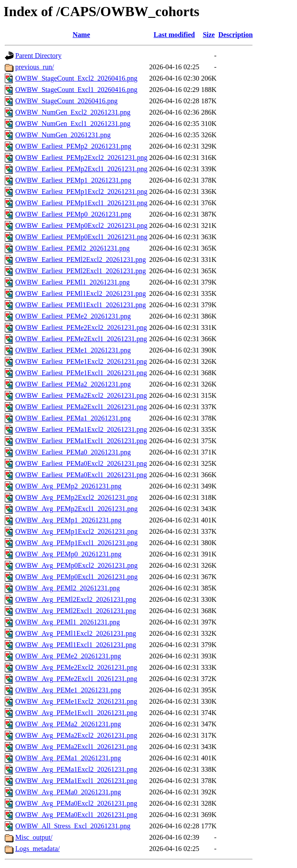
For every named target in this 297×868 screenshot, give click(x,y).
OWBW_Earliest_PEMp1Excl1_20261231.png (81, 203)
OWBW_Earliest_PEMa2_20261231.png (73, 384)
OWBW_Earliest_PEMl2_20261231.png (73, 248)
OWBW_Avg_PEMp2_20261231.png (68, 486)
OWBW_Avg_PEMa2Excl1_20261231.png (76, 747)
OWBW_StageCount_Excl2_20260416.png (76, 78)
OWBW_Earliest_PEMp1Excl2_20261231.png (81, 192)
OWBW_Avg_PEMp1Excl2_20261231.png (76, 531)
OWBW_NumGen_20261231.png (63, 135)
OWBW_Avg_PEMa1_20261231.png (68, 758)
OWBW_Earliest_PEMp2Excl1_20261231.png (81, 169)
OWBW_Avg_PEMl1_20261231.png (67, 622)
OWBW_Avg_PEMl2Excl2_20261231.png (76, 599)
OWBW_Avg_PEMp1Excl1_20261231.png (76, 543)
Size (209, 35)
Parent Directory (38, 56)
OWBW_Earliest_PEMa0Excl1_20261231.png (81, 475)
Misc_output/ (34, 837)
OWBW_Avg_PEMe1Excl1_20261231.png (76, 713)
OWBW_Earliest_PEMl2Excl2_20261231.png (81, 259)
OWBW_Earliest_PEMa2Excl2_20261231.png (81, 395)
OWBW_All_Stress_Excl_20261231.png (73, 826)
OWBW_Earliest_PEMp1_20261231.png (73, 180)
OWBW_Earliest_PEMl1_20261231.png (73, 282)
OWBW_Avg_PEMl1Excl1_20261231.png (76, 645)
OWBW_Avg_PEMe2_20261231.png (68, 656)
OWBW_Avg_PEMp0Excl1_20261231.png (76, 577)
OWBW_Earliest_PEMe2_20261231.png (73, 316)
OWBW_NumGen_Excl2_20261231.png (73, 112)
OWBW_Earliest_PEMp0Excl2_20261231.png (81, 225)
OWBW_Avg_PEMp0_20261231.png (68, 554)
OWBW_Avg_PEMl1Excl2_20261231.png (76, 633)
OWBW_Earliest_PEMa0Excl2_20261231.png (81, 463)
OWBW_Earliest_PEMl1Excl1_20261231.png (81, 305)
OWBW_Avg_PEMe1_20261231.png (68, 690)
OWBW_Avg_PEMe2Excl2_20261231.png (76, 667)
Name (81, 35)
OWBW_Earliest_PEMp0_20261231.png (73, 214)
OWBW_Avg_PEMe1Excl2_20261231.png (76, 701)
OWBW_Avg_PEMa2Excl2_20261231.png (76, 735)
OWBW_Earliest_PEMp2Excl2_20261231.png (81, 158)
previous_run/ (35, 67)
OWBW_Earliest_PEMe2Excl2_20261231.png (81, 327)
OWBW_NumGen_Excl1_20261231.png (73, 124)
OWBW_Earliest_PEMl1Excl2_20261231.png (81, 293)
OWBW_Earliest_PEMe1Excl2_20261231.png (81, 361)
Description (235, 35)
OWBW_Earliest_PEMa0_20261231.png (73, 452)
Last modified (174, 35)
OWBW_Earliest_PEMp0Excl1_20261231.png (81, 237)
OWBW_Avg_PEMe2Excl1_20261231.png (76, 679)
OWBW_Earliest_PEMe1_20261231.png (73, 350)
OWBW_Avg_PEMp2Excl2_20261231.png (76, 497)
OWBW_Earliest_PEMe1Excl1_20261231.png (81, 373)
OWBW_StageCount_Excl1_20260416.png (76, 90)
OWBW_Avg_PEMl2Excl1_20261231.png (76, 611)
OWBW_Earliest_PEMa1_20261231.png (73, 418)
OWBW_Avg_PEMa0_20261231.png (68, 792)
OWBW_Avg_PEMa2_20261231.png (68, 724)
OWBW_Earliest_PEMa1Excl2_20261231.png (81, 429)
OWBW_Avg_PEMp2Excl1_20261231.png (76, 509)
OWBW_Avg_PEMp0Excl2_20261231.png (76, 565)
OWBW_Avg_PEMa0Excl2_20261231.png (76, 803)
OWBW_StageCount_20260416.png (66, 101)
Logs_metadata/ (37, 849)
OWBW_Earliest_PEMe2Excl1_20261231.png (81, 339)
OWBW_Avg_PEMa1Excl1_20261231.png (76, 781)
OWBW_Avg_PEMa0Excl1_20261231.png (76, 815)
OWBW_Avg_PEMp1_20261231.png (68, 520)
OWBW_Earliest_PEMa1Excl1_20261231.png (81, 441)
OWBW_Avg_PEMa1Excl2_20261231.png (76, 769)
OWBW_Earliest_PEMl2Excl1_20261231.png (81, 271)
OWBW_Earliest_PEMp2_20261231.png (73, 146)
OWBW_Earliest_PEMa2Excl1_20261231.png (81, 407)
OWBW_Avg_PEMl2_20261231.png (67, 588)
